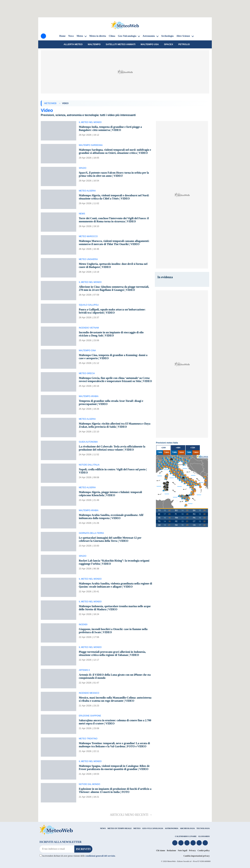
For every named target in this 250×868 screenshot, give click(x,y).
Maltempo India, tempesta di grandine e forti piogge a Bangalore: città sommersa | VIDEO (110, 128)
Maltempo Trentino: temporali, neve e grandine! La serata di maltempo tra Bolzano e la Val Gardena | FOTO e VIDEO (114, 745)
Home (62, 36)
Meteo (80, 36)
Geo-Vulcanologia (127, 36)
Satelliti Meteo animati (121, 44)
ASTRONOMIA (172, 828)
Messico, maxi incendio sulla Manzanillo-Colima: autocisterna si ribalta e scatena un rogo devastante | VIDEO (115, 699)
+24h (163, 448)
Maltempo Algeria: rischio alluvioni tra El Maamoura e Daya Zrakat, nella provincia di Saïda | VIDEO (115, 425)
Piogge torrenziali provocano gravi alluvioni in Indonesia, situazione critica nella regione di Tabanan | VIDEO (112, 653)
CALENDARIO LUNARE (186, 836)
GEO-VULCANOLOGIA (153, 828)
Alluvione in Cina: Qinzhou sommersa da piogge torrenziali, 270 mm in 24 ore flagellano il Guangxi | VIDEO (114, 288)
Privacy (192, 850)
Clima (112, 36)
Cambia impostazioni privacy (197, 856)
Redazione (171, 850)
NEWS (103, 828)
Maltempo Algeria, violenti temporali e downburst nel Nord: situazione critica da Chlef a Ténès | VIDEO (114, 197)
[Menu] (43, 36)
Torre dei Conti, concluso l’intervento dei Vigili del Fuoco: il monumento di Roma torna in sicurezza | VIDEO (114, 220)
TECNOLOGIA (203, 828)
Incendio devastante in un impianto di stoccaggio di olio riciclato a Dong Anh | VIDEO (111, 334)
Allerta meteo (73, 44)
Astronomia (149, 36)
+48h (178, 448)
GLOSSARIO (204, 836)
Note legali (182, 850)
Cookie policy (204, 850)
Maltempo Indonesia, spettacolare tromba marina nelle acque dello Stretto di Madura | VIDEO (115, 608)
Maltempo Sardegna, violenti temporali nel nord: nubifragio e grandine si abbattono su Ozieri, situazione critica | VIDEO (115, 151)
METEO (137, 828)
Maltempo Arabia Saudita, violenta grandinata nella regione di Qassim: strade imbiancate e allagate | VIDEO (115, 585)
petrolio (184, 44)
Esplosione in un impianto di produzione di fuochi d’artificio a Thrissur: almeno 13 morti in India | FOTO (115, 790)
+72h (193, 448)
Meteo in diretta (98, 36)
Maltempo (94, 44)
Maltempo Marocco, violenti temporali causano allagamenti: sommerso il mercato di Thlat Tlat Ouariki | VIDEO (114, 243)
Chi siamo (161, 850)
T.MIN (160, 452)
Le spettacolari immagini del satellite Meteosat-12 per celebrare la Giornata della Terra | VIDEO (110, 539)
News (71, 36)
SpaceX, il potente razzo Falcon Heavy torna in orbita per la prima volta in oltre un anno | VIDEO (114, 174)
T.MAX (167, 452)
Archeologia (167, 36)
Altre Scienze (183, 36)
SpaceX (168, 44)
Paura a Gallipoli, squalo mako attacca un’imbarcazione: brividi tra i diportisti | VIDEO (112, 311)
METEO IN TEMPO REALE (120, 828)
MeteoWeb (50, 103)
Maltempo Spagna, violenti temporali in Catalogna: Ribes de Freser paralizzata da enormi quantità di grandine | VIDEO (114, 767)
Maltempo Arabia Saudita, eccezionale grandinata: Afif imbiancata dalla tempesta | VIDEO (111, 517)
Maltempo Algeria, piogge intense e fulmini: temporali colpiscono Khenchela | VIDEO (110, 494)
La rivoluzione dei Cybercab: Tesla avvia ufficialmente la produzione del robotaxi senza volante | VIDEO (112, 448)
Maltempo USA (150, 44)
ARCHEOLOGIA (187, 828)
